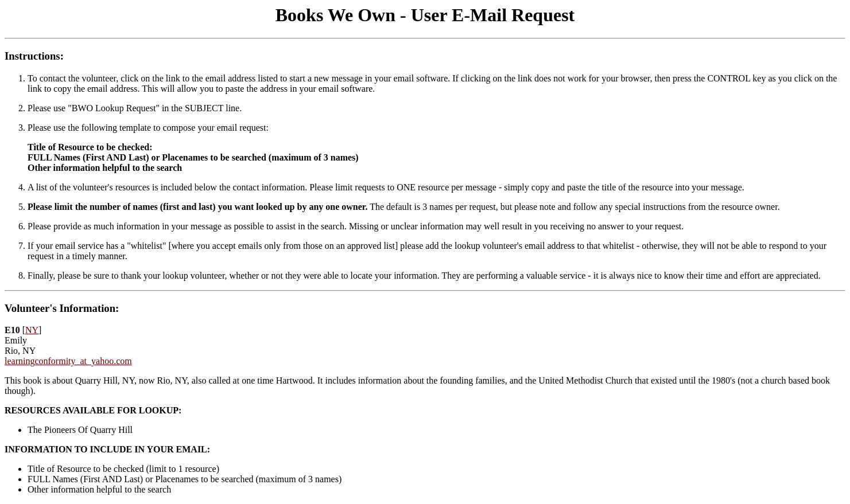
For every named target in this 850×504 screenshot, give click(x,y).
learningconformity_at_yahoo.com (68, 361)
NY (32, 330)
